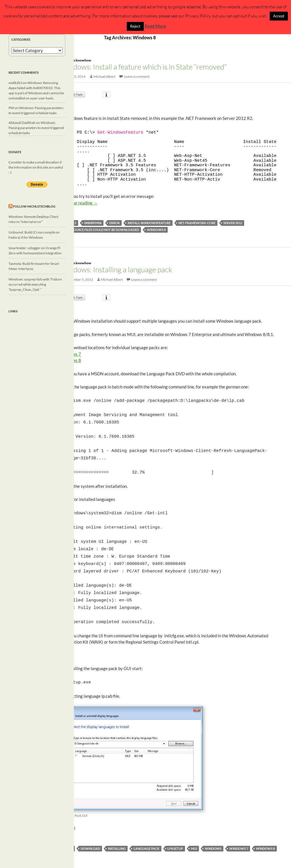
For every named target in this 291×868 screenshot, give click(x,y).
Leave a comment (137, 76)
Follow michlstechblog (34, 206)
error (115, 223)
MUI (194, 837)
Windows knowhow (76, 60)
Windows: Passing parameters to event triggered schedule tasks (36, 128)
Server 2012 (233, 223)
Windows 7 (239, 837)
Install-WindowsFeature (149, 223)
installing (117, 837)
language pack (146, 837)
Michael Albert (104, 76)
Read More (155, 26)
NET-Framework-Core (197, 223)
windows (213, 837)
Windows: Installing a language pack (116, 269)
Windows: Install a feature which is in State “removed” (144, 67)
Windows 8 (156, 230)
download (90, 837)
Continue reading (79, 203)
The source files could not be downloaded (102, 230)
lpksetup (175, 837)
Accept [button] (279, 16)
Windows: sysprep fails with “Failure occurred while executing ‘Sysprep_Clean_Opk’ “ (35, 284)
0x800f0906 (93, 223)
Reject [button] (135, 26)
